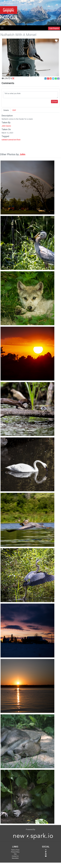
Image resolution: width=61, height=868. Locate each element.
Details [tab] (6, 110)
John (22, 154)
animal (11, 140)
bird (15, 140)
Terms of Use (15, 850)
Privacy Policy (15, 852)
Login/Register (54, 28)
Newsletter (15, 858)
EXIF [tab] (14, 110)
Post (54, 101)
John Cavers (6, 126)
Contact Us (15, 856)
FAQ (15, 854)
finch (19, 140)
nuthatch (5, 140)
